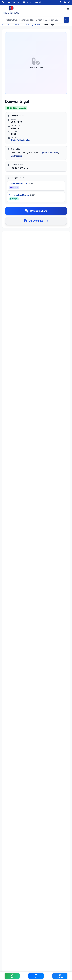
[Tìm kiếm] (66, 20)
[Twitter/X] (69, 2)
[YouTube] (65, 2)
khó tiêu (12, 570)
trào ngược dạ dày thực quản (37, 570)
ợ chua (21, 570)
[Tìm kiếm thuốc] (36, 20)
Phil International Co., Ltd (22, 195)
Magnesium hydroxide (48, 153)
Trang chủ (6, 25)
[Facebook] (61, 2)
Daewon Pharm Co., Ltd (21, 184)
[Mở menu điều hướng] (68, 10)
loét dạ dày (13, 563)
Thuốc (16, 25)
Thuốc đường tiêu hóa (31, 25)
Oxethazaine (16, 156)
